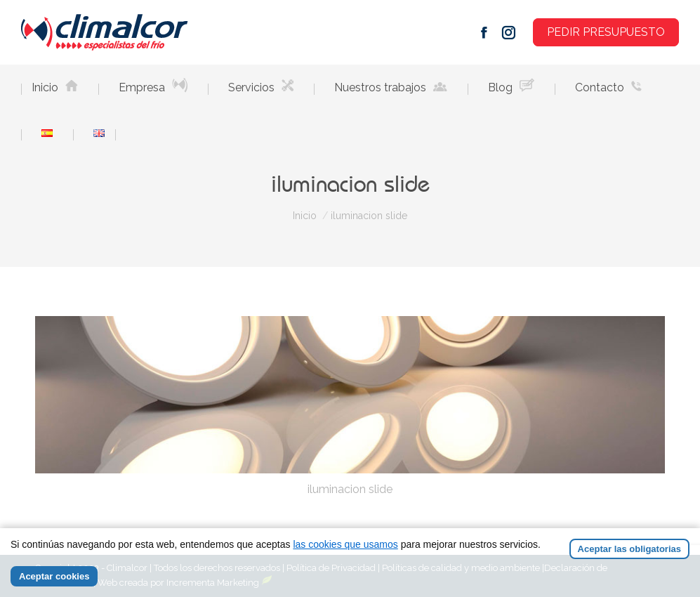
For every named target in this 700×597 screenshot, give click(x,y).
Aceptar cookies (54, 576)
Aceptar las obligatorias (629, 549)
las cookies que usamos (345, 544)
